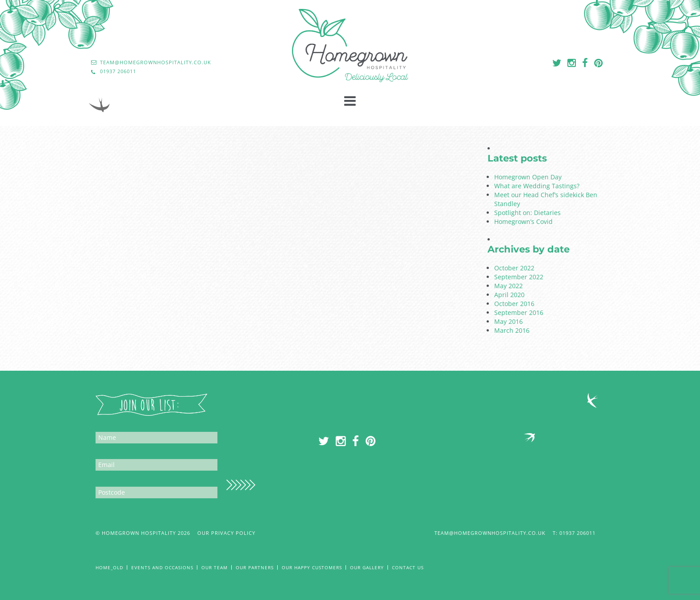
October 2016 (514, 304)
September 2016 (519, 312)
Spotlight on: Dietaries (527, 213)
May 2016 (508, 321)
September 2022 (519, 277)
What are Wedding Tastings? (537, 186)
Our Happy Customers (312, 567)
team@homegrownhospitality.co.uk (490, 533)
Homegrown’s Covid (523, 221)
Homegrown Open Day (528, 177)
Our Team (215, 567)
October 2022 (514, 268)
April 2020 (509, 295)
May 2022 (508, 286)
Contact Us (408, 567)
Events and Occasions (162, 567)
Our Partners (255, 567)
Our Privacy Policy (226, 533)
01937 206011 (582, 533)
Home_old (109, 567)
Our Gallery (367, 567)
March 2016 (512, 330)
